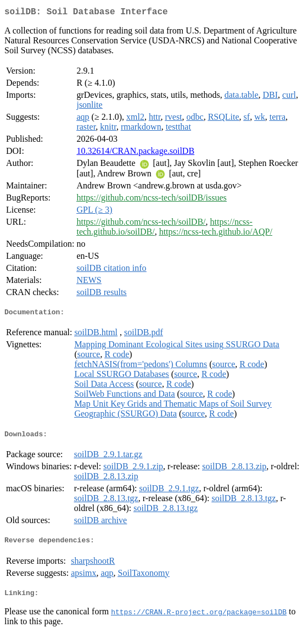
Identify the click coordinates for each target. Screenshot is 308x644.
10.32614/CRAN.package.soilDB (135, 153)
